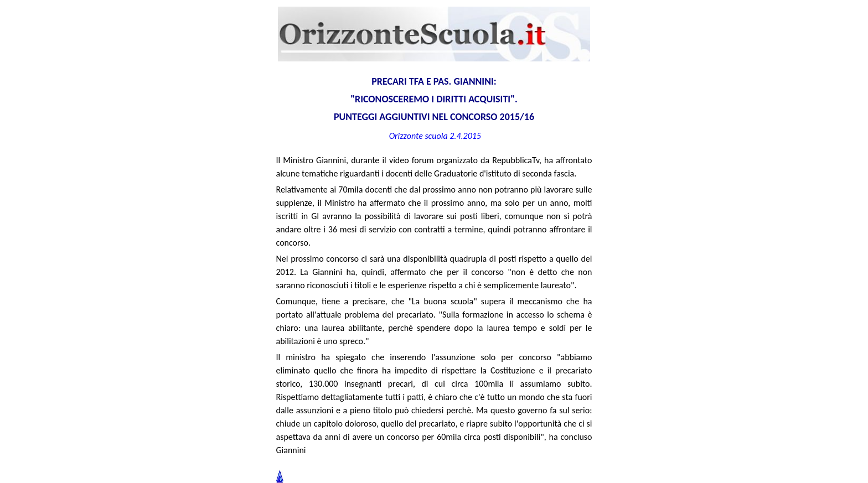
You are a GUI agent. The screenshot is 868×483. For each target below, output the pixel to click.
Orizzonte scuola (418, 136)
